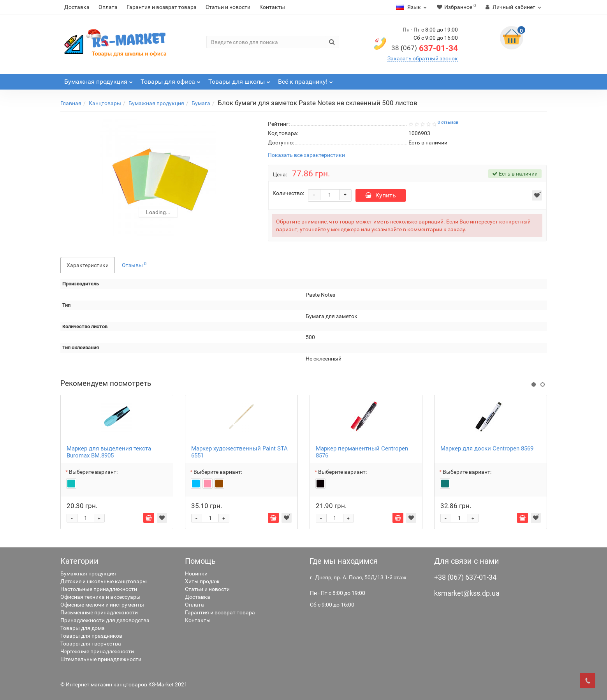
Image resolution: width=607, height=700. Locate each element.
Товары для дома (83, 628)
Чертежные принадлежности (97, 651)
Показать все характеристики (306, 155)
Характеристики (88, 265)
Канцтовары (105, 103)
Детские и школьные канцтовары (104, 581)
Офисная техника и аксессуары (100, 597)
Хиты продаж (202, 581)
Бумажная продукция (156, 103)
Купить (381, 195)
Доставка (77, 7)
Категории (79, 561)
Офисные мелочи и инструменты (102, 605)
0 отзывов (448, 122)
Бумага (201, 103)
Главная (71, 103)
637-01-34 (425, 48)
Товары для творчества (91, 644)
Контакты (272, 7)
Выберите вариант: (93, 472)
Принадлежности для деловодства (105, 620)
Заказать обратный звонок (423, 58)
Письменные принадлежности (99, 612)
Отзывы (134, 265)
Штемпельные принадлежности (101, 659)
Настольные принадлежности (99, 589)
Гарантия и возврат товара (162, 7)
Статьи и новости (228, 7)
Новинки (196, 573)
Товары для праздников (91, 636)
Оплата (108, 7)
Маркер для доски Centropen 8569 (487, 448)
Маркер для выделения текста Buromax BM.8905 (109, 452)
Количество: (288, 193)
